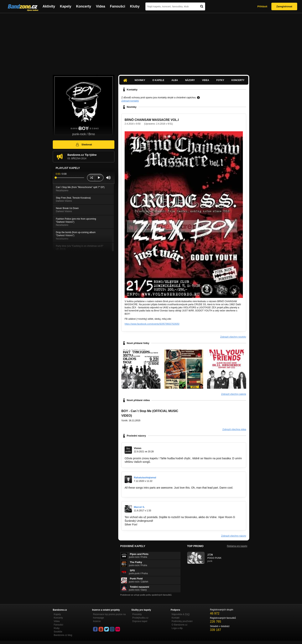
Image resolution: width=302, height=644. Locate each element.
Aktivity (49, 6)
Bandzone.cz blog (63, 635)
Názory (190, 80)
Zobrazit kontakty (130, 101)
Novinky (140, 80)
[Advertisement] (151, 42)
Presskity (137, 614)
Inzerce (97, 621)
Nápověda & (181, 614)
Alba (175, 80)
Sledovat (84, 145)
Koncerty (84, 6)
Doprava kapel (140, 621)
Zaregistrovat (284, 6)
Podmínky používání (182, 621)
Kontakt (176, 618)
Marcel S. (139, 507)
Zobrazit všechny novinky (233, 337)
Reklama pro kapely (237, 546)
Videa (101, 6)
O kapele (158, 80)
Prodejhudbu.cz (140, 618)
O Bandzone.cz (180, 625)
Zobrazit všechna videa (234, 429)
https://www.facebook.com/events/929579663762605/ (152, 324)
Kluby (135, 6)
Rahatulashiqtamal (145, 478)
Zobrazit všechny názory (234, 536)
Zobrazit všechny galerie (234, 394)
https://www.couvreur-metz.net (143, 491)
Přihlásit (262, 6)
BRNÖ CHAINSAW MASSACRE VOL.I (152, 120)
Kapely (66, 6)
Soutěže (58, 632)
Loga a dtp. (177, 628)
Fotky (220, 80)
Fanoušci (118, 6)
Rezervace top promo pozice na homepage (109, 616)
